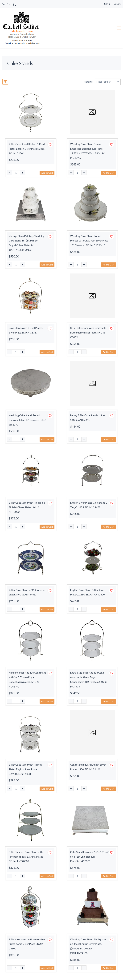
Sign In (107, 4)
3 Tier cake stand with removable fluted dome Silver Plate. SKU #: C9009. (88, 332)
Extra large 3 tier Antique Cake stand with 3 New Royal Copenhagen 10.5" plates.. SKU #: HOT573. (88, 679)
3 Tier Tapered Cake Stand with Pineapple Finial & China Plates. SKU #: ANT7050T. (26, 857)
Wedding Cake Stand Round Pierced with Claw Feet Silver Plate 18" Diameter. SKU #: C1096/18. (89, 241)
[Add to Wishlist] (50, 145)
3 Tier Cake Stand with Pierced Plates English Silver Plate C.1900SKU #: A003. (25, 769)
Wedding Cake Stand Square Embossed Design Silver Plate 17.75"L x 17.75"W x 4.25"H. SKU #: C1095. (88, 151)
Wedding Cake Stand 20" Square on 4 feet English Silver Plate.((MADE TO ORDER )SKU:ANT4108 (88, 946)
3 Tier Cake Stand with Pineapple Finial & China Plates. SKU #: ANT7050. (27, 507)
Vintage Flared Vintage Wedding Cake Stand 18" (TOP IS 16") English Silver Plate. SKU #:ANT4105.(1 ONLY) (27, 243)
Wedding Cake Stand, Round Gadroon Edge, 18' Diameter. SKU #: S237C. (27, 420)
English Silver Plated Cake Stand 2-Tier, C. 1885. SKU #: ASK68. (89, 505)
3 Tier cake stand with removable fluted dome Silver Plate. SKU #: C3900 (27, 944)
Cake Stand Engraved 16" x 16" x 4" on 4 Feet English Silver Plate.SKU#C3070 (89, 857)
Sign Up (117, 4)
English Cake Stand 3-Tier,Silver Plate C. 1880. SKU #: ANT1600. (88, 592)
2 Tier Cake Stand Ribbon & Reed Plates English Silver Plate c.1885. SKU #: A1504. (27, 149)
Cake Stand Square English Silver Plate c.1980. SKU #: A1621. (88, 767)
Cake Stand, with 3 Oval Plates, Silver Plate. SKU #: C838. (26, 330)
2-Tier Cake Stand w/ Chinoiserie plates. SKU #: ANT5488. (27, 592)
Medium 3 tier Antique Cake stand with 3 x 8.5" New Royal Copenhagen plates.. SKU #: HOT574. (28, 679)
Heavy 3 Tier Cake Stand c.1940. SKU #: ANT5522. (88, 418)
